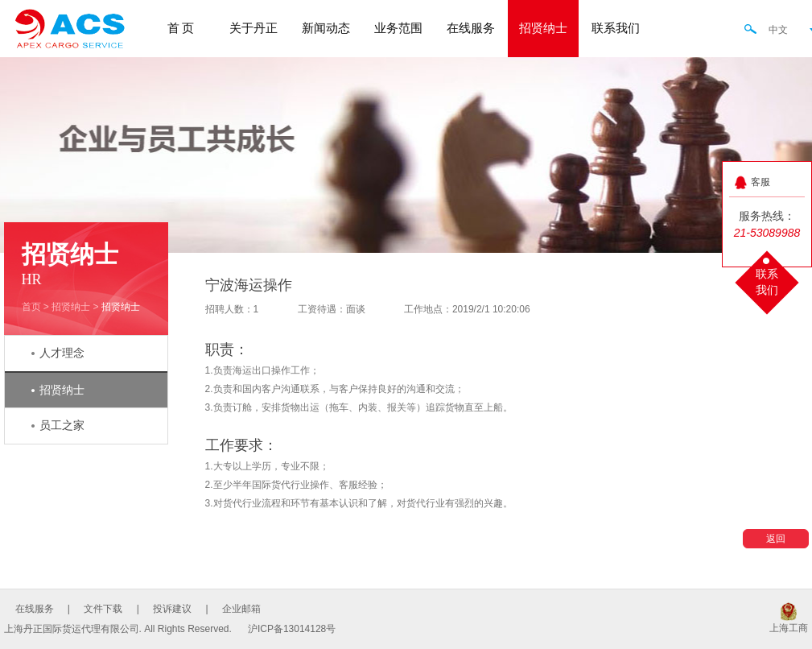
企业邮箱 (241, 609)
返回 (776, 539)
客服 (760, 182)
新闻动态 (326, 28)
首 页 (181, 28)
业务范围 (398, 28)
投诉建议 (172, 609)
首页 (31, 307)
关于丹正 (253, 28)
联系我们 (616, 28)
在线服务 (471, 28)
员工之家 (62, 426)
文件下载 (103, 609)
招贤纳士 (543, 28)
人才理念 (62, 353)
